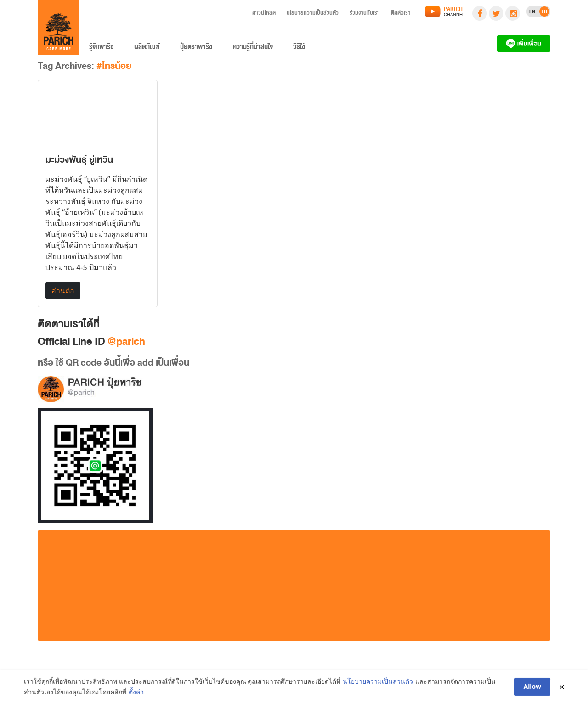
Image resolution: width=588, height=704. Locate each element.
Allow (533, 687)
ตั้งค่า (136, 692)
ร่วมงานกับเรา (365, 14)
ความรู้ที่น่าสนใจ (253, 49)
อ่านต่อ (63, 291)
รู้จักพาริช (102, 49)
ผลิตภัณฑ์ (147, 49)
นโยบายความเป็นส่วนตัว (313, 14)
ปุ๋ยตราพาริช (196, 49)
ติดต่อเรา (401, 14)
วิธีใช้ (299, 49)
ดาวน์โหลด (264, 14)
